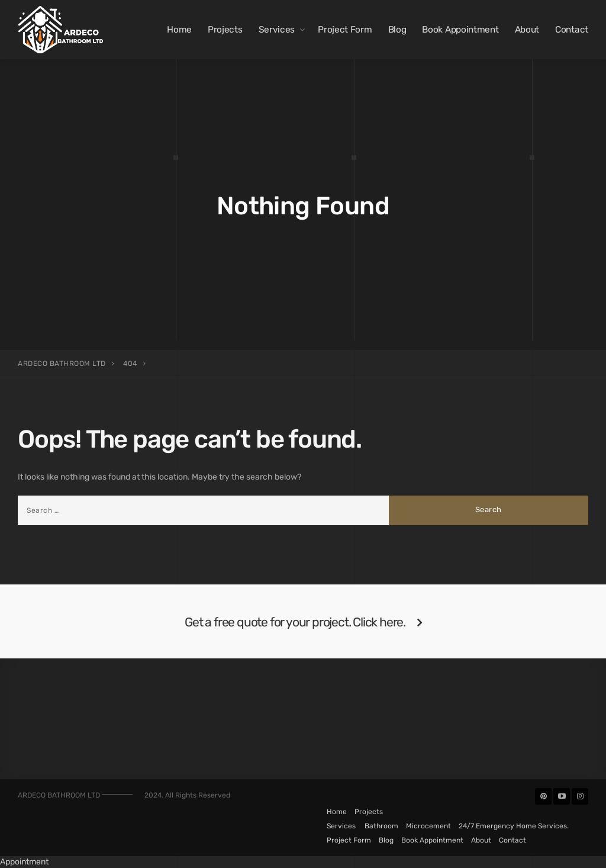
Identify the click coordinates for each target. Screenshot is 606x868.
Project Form (345, 30)
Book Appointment (460, 30)
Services (277, 30)
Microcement (428, 826)
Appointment (24, 862)
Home (179, 30)
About (527, 30)
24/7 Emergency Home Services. (514, 826)
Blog (397, 30)
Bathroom (381, 826)
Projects (225, 30)
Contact (572, 30)
